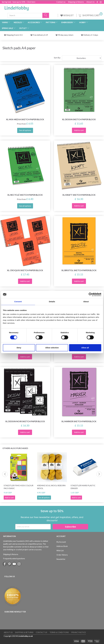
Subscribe (70, 527)
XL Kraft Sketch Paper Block (79, 195)
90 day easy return (66, 35)
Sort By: (57, 58)
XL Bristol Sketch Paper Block (79, 270)
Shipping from (12, 35)
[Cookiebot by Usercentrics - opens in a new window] (90, 294)
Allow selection (52, 348)
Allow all (85, 348)
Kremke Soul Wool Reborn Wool (51, 487)
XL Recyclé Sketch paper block (25, 195)
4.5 (21, 35)
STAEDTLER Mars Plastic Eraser (83, 487)
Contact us (61, 2)
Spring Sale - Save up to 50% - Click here (19, 2)
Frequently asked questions (14, 559)
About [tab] (86, 302)
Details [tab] (52, 302)
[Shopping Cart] (90, 15)
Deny (19, 348)
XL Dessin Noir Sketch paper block (25, 421)
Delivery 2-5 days (91, 35)
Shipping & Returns (76, 2)
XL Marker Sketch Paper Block (79, 421)
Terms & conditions (59, 632)
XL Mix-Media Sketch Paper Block (25, 119)
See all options (44, 498)
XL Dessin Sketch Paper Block (79, 119)
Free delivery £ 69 (40, 35)
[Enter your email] (33, 527)
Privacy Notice (79, 632)
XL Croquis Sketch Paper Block (25, 270)
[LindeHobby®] (17, 7)
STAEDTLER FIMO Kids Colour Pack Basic (18, 487)
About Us (90, 2)
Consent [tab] (18, 302)
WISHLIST (67, 15)
